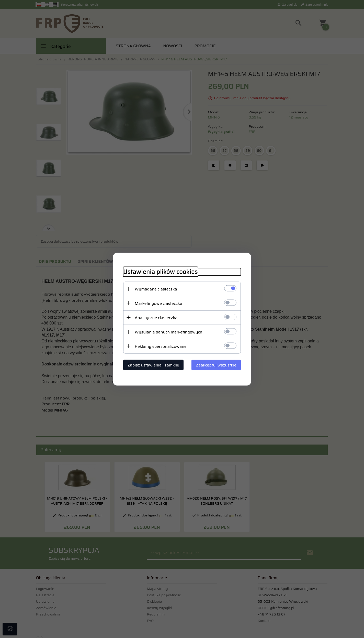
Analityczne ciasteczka (156, 317)
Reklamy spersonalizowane (161, 346)
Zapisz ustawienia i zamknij (153, 365)
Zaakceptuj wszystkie (216, 365)
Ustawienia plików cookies (161, 272)
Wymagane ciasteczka (156, 289)
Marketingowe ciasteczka (158, 303)
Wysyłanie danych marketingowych (168, 332)
